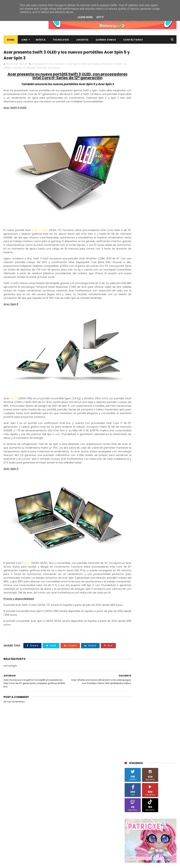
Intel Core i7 (108, 65)
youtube (164, 398)
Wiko (129, 359)
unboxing (132, 398)
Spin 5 (14, 407)
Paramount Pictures (137, 314)
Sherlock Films (143, 320)
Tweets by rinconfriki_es (139, 167)
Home (11, 40)
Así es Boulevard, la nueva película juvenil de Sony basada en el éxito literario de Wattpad (157, 830)
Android (153, 268)
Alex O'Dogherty (135, 268)
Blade (144, 274)
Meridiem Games (136, 301)
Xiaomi (140, 359)
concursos (132, 372)
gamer (145, 385)
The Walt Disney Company (158, 333)
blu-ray (153, 359)
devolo (130, 379)
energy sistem (155, 379)
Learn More (85, 17)
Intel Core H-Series (90, 65)
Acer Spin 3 (60, 65)
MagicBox (166, 294)
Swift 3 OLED (38, 235)
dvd (141, 379)
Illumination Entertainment (141, 294)
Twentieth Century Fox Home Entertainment (143, 347)
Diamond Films (135, 281)
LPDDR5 (20, 69)
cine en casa (148, 366)
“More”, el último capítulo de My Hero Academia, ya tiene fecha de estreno (158, 812)
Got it (100, 17)
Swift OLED (54, 69)
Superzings (133, 333)
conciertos (165, 366)
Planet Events (160, 314)
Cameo (156, 274)
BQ (163, 268)
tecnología (66, 69)
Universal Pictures (136, 353)
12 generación (40, 65)
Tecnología (61, 40)
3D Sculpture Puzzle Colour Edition (145, 255)
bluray (165, 359)
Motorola (131, 307)
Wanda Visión (158, 353)
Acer (51, 65)
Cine (24, 40)
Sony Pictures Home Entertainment (146, 327)
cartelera (131, 366)
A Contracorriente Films (139, 261)
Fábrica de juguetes (137, 287)
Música (41, 40)
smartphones (134, 392)
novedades (41, 69)
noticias (29, 69)
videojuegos (148, 398)
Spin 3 (30, 579)
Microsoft (155, 301)
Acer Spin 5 (73, 65)
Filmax (151, 281)
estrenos (131, 385)
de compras (162, 372)
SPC (129, 320)
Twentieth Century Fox (139, 340)
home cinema (161, 385)
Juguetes (82, 40)
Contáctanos (133, 40)
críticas (147, 372)
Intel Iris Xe (9, 69)
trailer (166, 392)
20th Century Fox (136, 248)
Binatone (132, 274)
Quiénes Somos (106, 40)
